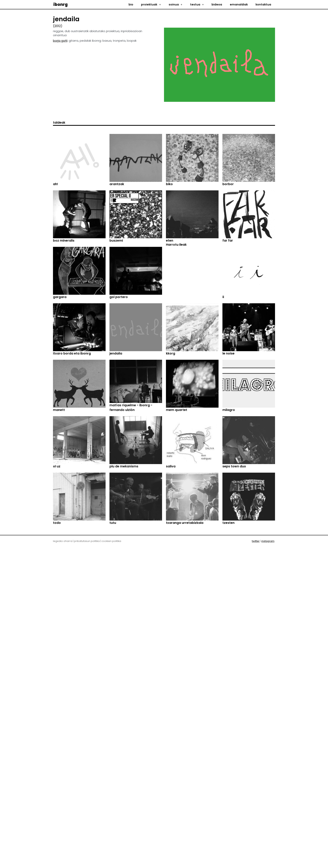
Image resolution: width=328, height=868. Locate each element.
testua (197, 4)
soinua (175, 4)
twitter (256, 734)
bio (131, 4)
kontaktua (263, 4)
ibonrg (60, 4)
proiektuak (151, 4)
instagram (268, 734)
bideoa (217, 4)
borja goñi (60, 41)
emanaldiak (239, 4)
